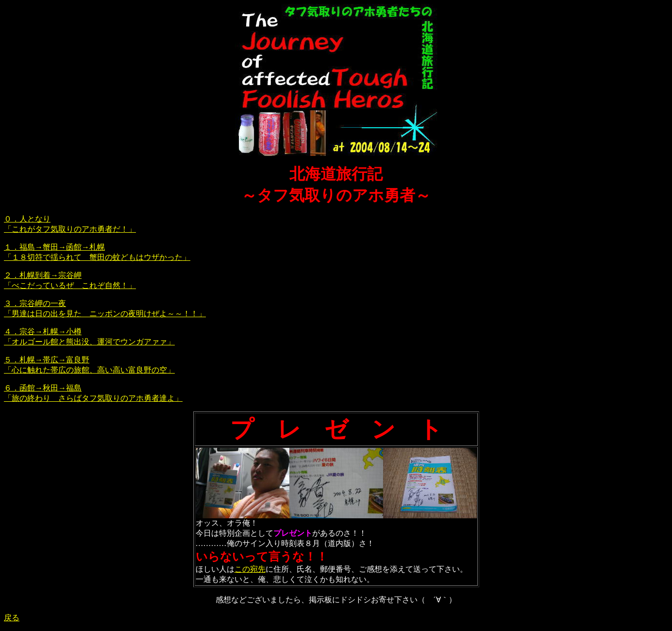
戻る (12, 618)
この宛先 (250, 569)
